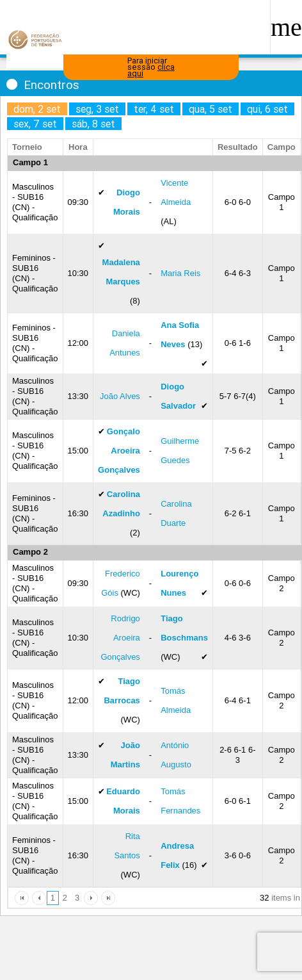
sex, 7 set (35, 124)
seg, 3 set (97, 109)
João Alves (120, 396)
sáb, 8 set (93, 124)
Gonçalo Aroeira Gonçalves (119, 451)
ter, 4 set (154, 109)
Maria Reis (180, 273)
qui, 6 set (267, 109)
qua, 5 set (211, 109)
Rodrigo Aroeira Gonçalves (120, 638)
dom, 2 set (37, 109)
